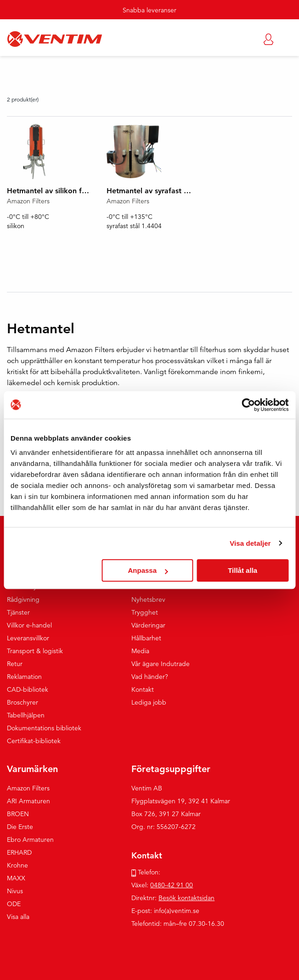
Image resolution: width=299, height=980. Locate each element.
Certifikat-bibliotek (34, 741)
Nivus (15, 891)
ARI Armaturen (28, 801)
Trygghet (145, 612)
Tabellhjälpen (26, 715)
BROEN (18, 814)
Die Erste (20, 827)
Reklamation (24, 677)
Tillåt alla (243, 570)
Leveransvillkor (28, 638)
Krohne (17, 865)
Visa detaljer (250, 543)
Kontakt (143, 689)
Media (140, 651)
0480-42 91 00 (172, 885)
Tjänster (18, 612)
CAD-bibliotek (28, 689)
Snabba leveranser (149, 10)
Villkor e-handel (29, 625)
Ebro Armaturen (30, 840)
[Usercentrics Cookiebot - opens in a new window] (248, 405)
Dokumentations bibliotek (44, 728)
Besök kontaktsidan (186, 898)
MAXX (16, 878)
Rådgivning (23, 599)
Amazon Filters (28, 788)
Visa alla (18, 917)
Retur (15, 664)
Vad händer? (150, 677)
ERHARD (19, 852)
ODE (14, 904)
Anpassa (148, 570)
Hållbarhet (146, 638)
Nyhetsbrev (148, 599)
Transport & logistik (35, 651)
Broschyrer (23, 702)
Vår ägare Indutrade (161, 664)
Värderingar (148, 625)
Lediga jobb (149, 702)
